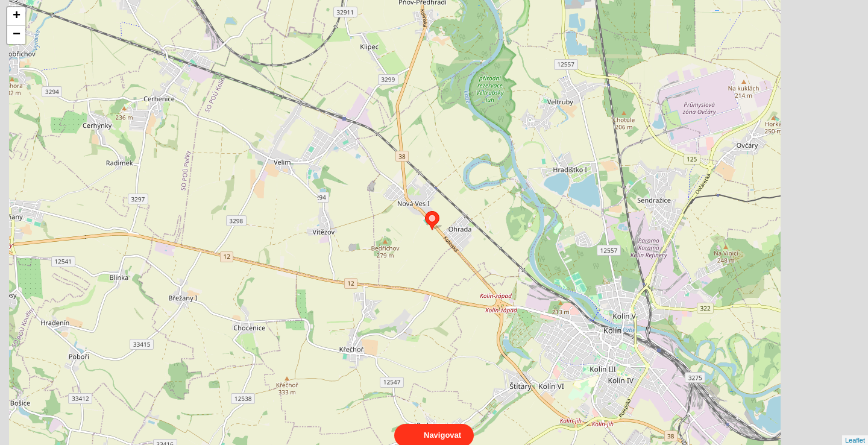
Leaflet (855, 429)
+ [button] (17, 16)
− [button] (17, 35)
